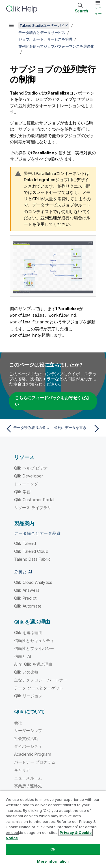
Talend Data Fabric (32, 558)
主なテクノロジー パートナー (41, 679)
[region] (53, 829)
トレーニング (26, 483)
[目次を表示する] (11, 25)
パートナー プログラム (35, 761)
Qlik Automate (28, 605)
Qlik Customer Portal (34, 499)
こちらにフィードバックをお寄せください (52, 400)
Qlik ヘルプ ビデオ (31, 467)
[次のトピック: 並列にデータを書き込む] (78, 428)
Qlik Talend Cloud (31, 550)
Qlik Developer (29, 475)
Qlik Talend (25, 542)
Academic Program (33, 753)
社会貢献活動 (26, 737)
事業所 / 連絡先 (28, 785)
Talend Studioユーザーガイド (44, 25)
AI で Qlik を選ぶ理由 (33, 663)
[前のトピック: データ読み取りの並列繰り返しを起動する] (28, 428)
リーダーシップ (28, 730)
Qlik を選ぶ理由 (28, 632)
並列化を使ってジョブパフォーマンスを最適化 (56, 46)
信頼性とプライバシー (34, 647)
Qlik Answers (27, 589)
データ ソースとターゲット (39, 687)
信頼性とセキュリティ (34, 640)
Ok (53, 849)
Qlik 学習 (22, 491)
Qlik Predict (25, 597)
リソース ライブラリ (33, 507)
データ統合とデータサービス (42, 32)
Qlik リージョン (28, 695)
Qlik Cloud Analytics (33, 581)
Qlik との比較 (26, 671)
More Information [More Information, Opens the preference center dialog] (53, 861)
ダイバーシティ (28, 745)
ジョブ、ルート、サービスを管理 (45, 39)
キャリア (22, 769)
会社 (18, 722)
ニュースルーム (28, 777)
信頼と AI (22, 655)
